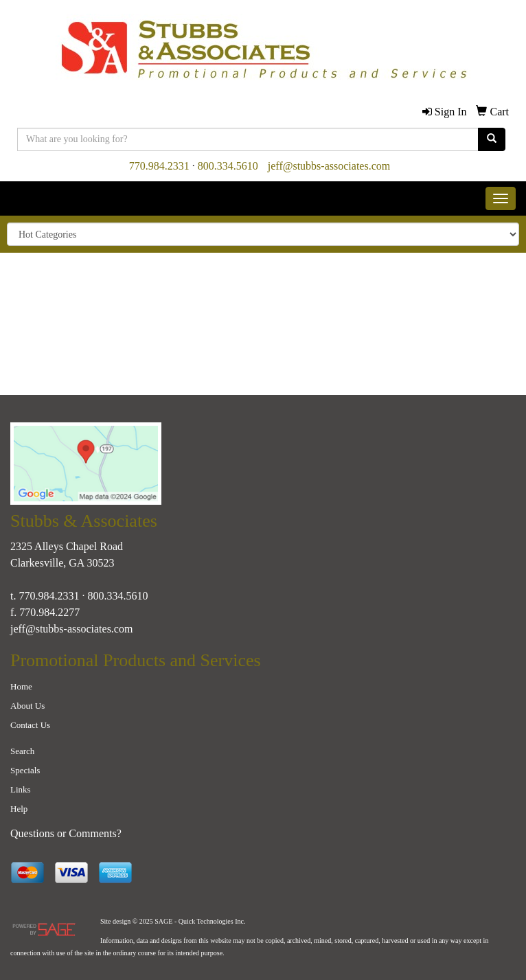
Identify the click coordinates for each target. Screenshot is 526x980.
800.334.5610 (228, 166)
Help (19, 809)
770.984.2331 (159, 166)
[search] (492, 139)
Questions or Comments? (66, 833)
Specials (25, 770)
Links (21, 789)
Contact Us (30, 725)
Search (22, 751)
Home (21, 686)
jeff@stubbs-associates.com (329, 166)
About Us (27, 706)
